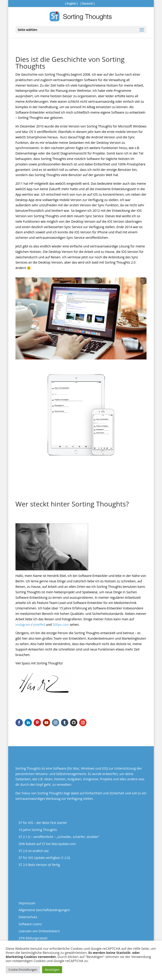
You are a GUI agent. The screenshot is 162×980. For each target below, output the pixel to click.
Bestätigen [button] (52, 970)
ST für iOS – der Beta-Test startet (43, 823)
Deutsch (88, 4)
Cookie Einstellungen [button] (23, 970)
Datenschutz (28, 917)
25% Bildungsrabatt (33, 938)
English (71, 4)
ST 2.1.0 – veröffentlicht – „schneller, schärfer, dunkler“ (59, 837)
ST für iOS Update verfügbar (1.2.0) (44, 858)
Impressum (27, 903)
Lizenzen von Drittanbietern (39, 931)
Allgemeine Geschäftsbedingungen (44, 910)
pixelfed (39, 625)
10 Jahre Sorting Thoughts (38, 830)
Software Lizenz (30, 924)
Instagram (23, 625)
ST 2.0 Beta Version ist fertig (39, 865)
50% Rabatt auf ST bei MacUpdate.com (47, 844)
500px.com (61, 625)
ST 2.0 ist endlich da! (34, 851)
